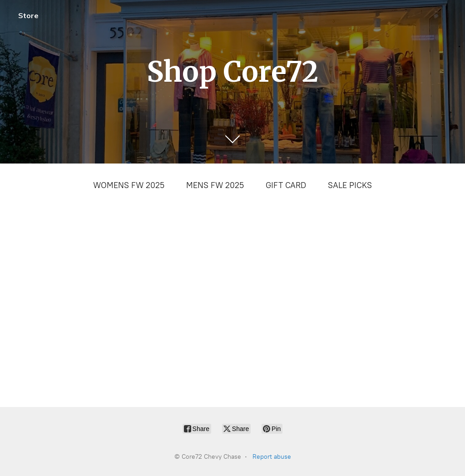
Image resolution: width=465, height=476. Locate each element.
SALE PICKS (350, 185)
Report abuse (272, 457)
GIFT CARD (286, 185)
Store (28, 15)
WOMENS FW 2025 (129, 185)
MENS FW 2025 (215, 185)
